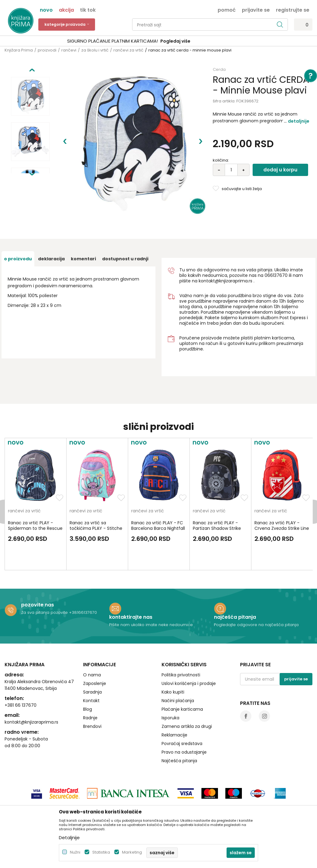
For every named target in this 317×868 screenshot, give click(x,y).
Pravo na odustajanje (184, 725)
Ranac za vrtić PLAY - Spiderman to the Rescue (35, 499)
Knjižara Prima (19, 50)
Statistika (101, 852)
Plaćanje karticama (182, 682)
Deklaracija (51, 232)
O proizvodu (18, 232)
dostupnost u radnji (125, 232)
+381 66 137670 (21, 678)
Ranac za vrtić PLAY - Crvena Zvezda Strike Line (282, 499)
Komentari (83, 232)
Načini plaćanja (178, 674)
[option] (158, 41)
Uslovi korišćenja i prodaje (189, 656)
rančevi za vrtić (128, 50)
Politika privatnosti (181, 648)
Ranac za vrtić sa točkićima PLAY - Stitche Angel (96, 501)
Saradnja (92, 665)
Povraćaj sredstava (182, 717)
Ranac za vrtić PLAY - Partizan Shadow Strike (217, 499)
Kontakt (91, 674)
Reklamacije (174, 708)
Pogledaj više (205, 41)
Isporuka (170, 691)
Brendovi (92, 699)
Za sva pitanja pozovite (45, 585)
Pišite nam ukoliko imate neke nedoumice (151, 598)
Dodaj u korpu (280, 170)
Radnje (90, 691)
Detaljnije (299, 121)
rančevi (69, 50)
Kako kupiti (173, 665)
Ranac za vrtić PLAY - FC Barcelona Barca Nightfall (158, 499)
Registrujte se (293, 10)
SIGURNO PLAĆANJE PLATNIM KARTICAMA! (142, 41)
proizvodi (47, 50)
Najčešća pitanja (179, 734)
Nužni (75, 852)
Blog (88, 682)
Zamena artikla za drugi (187, 699)
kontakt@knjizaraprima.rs (225, 254)
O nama (92, 648)
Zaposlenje (95, 656)
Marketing (132, 852)
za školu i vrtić (95, 50)
